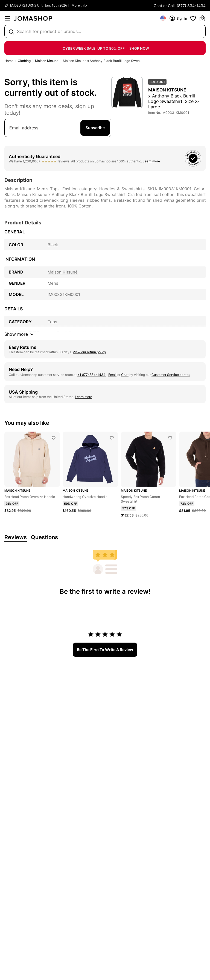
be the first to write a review (105, 650)
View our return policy (89, 352)
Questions (44, 537)
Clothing (24, 61)
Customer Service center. (171, 375)
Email (112, 375)
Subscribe (95, 128)
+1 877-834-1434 (92, 375)
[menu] (8, 18)
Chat (125, 375)
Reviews (16, 537)
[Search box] (105, 31)
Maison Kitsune (47, 61)
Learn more (151, 161)
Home (9, 61)
